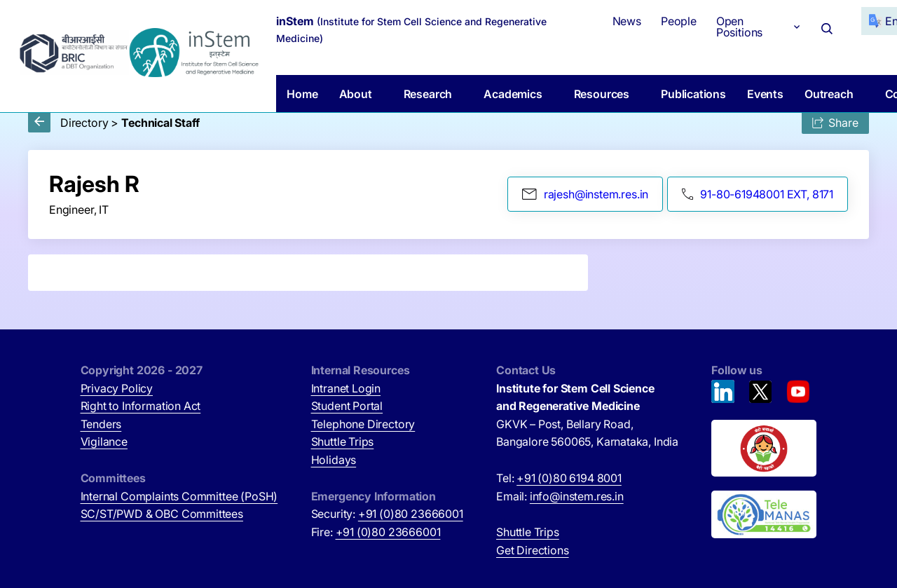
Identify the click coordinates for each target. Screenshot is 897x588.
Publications (693, 94)
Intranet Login (346, 388)
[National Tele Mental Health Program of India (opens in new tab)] (764, 514)
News (627, 21)
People (679, 21)
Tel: (559, 478)
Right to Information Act (141, 406)
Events (765, 94)
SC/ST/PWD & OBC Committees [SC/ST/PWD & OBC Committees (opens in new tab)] (162, 514)
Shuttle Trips (343, 442)
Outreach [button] (829, 94)
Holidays (334, 460)
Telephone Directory (363, 424)
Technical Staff (160, 123)
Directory (84, 123)
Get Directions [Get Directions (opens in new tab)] (533, 550)
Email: (560, 496)
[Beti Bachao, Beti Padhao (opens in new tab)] (764, 449)
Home (302, 94)
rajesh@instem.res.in (585, 194)
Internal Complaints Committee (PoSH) (179, 496)
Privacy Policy (117, 388)
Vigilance (104, 442)
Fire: (376, 532)
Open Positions (739, 27)
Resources (602, 94)
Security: (387, 514)
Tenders (101, 424)
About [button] (356, 94)
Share (835, 123)
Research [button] (428, 94)
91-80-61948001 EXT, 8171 (758, 194)
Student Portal (347, 406)
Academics (513, 94)
